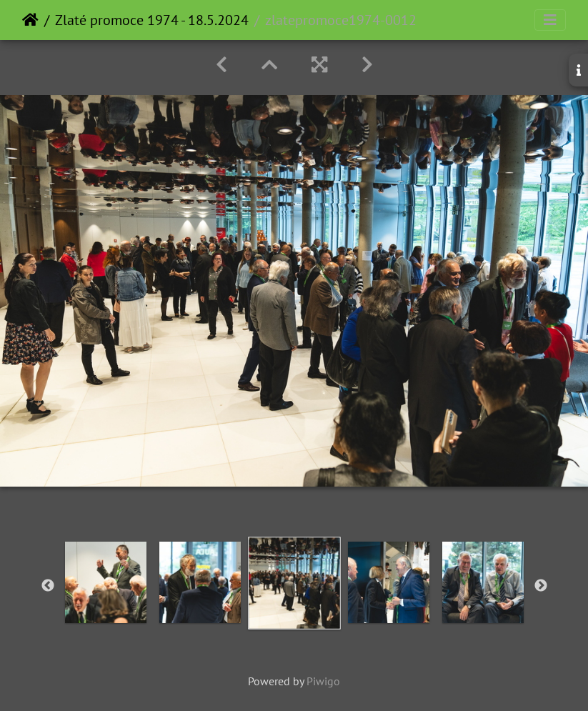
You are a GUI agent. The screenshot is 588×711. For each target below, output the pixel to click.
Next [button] (541, 586)
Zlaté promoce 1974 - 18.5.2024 (152, 20)
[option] (106, 582)
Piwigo (323, 681)
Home (30, 20)
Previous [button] (48, 586)
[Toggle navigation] (550, 20)
